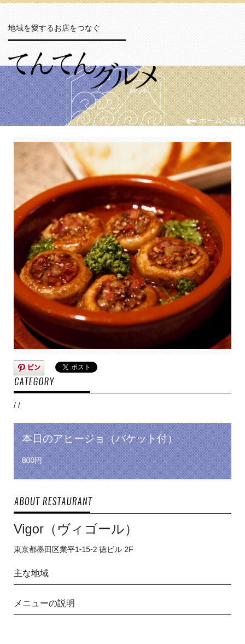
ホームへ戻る (215, 120)
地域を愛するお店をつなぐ (54, 28)
